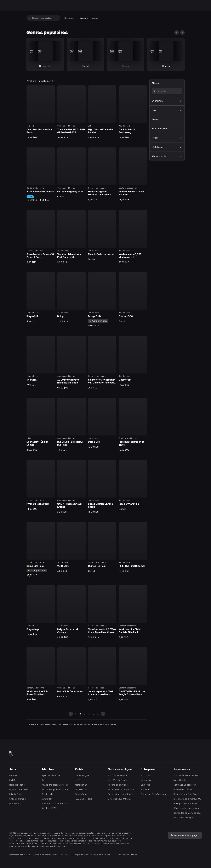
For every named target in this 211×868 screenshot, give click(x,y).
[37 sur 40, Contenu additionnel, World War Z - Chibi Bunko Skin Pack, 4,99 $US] (41, 674)
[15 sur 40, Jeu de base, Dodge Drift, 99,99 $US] (102, 300)
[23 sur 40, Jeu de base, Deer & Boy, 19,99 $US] (102, 423)
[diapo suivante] (182, 33)
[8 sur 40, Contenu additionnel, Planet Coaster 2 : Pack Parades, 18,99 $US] (133, 174)
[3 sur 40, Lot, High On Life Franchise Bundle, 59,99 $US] (102, 112)
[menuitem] (69, 18)
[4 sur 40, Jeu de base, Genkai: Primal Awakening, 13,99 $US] (133, 112)
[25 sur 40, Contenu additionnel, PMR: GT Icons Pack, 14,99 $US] (41, 485)
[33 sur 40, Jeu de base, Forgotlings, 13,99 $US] (41, 611)
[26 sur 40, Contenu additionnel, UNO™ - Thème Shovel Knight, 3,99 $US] (72, 487)
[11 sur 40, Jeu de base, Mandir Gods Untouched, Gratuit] (102, 235)
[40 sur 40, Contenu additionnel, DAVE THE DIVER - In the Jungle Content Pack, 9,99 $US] (133, 674)
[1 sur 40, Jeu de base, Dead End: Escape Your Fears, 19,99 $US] (41, 112)
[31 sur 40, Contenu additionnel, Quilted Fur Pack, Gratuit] (102, 547)
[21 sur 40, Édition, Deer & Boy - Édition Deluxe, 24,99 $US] (41, 424)
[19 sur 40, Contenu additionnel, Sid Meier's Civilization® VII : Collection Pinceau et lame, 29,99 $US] (102, 362)
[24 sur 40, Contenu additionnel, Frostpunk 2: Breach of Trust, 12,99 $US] (133, 424)
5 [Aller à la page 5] (93, 714)
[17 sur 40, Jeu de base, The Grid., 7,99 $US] (41, 361)
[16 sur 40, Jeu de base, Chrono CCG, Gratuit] (133, 298)
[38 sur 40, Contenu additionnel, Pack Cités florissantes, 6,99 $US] (72, 673)
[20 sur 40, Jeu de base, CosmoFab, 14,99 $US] (133, 361)
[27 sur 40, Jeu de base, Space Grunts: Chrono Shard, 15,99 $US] (102, 487)
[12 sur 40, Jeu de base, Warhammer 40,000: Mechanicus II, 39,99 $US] (133, 237)
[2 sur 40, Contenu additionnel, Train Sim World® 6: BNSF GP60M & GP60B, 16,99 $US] (72, 112)
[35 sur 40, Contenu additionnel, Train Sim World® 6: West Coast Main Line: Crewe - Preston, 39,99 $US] (102, 612)
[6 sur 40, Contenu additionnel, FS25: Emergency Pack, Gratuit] (72, 173)
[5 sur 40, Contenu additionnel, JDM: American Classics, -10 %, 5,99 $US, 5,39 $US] (41, 175)
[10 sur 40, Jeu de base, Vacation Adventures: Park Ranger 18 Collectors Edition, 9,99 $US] (72, 237)
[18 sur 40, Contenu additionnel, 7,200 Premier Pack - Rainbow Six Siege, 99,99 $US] (72, 362)
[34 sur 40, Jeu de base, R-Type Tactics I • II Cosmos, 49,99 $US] (72, 612)
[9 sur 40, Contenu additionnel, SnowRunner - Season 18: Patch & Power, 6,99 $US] (41, 237)
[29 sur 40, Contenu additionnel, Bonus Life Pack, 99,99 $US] (41, 549)
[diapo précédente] (177, 33)
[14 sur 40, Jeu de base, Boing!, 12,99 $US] (72, 298)
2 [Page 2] (80, 714)
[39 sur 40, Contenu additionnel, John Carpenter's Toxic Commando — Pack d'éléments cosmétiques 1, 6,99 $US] (102, 674)
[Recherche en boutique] (29, 18)
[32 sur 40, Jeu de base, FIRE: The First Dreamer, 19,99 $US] (133, 547)
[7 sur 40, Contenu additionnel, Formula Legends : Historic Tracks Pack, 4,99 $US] (102, 174)
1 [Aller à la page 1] (76, 714)
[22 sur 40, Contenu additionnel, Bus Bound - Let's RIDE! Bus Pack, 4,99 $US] (72, 424)
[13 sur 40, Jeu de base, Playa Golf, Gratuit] (41, 298)
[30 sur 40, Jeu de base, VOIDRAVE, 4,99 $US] (72, 547)
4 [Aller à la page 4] (89, 714)
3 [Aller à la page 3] (85, 714)
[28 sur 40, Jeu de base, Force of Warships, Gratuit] (133, 485)
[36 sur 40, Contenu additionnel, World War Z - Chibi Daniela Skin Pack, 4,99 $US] (133, 612)
